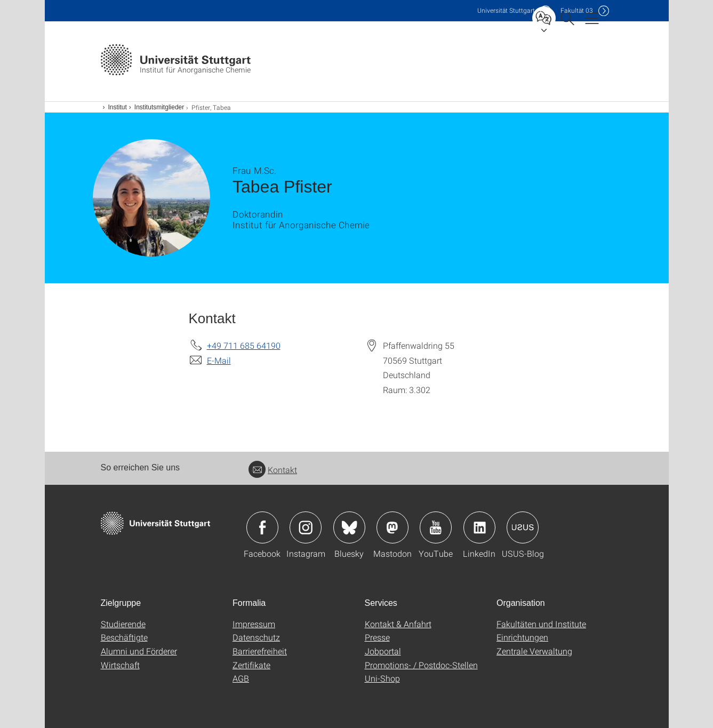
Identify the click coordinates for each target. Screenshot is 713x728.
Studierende (123, 624)
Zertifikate (251, 665)
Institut (118, 107)
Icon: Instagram (306, 527)
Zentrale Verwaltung (534, 651)
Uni (506, 10)
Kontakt (273, 470)
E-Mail (219, 360)
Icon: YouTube (436, 527)
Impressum (254, 624)
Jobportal (383, 651)
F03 (577, 10)
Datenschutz (256, 637)
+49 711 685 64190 (244, 345)
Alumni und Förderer (139, 651)
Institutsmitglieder (159, 107)
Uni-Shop (382, 678)
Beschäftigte (124, 637)
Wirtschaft (120, 665)
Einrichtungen (522, 637)
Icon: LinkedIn (479, 527)
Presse (377, 637)
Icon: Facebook (262, 527)
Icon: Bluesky (349, 527)
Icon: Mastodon (392, 527)
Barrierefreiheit (260, 651)
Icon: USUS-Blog (523, 527)
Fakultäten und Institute (541, 624)
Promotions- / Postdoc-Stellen (421, 665)
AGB (241, 678)
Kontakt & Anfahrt (398, 624)
